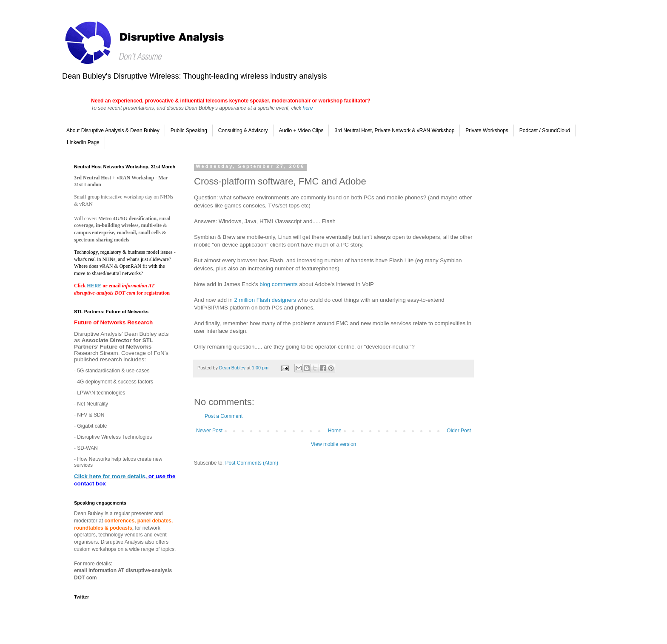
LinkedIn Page (83, 142)
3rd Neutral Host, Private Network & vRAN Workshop (394, 131)
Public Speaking (189, 131)
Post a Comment (224, 416)
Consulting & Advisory (243, 131)
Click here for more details (110, 476)
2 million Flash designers (265, 300)
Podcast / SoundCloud (545, 131)
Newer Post (209, 431)
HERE (95, 286)
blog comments (278, 284)
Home (335, 431)
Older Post (459, 431)
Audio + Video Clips (301, 131)
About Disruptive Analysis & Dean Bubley (113, 131)
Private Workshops (487, 131)
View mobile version (334, 444)
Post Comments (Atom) (252, 463)
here (308, 108)
